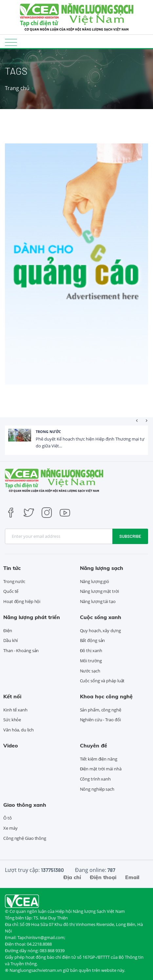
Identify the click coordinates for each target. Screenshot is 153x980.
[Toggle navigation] (11, 42)
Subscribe (130, 536)
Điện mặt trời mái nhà (101, 769)
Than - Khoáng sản (21, 650)
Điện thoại (103, 877)
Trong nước (48, 432)
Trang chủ (17, 88)
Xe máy (10, 828)
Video (11, 745)
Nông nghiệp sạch (97, 789)
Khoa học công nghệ (106, 696)
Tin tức (12, 568)
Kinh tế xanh (15, 710)
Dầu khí (10, 640)
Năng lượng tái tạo (98, 601)
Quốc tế (11, 591)
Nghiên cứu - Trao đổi (100, 720)
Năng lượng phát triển (32, 617)
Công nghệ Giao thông (25, 838)
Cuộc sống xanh (101, 617)
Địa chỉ (72, 877)
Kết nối (12, 696)
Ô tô (8, 818)
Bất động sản (93, 640)
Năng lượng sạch (102, 568)
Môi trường (91, 661)
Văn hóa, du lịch (18, 730)
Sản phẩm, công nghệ (101, 710)
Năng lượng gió (95, 581)
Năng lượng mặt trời (99, 591)
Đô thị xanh (91, 650)
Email (132, 877)
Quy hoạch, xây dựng (100, 631)
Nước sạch (90, 671)
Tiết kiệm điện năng (99, 759)
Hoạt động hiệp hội (22, 601)
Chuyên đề (94, 745)
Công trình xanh (96, 779)
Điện (8, 631)
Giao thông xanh (25, 805)
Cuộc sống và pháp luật (102, 681)
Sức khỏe (12, 720)
